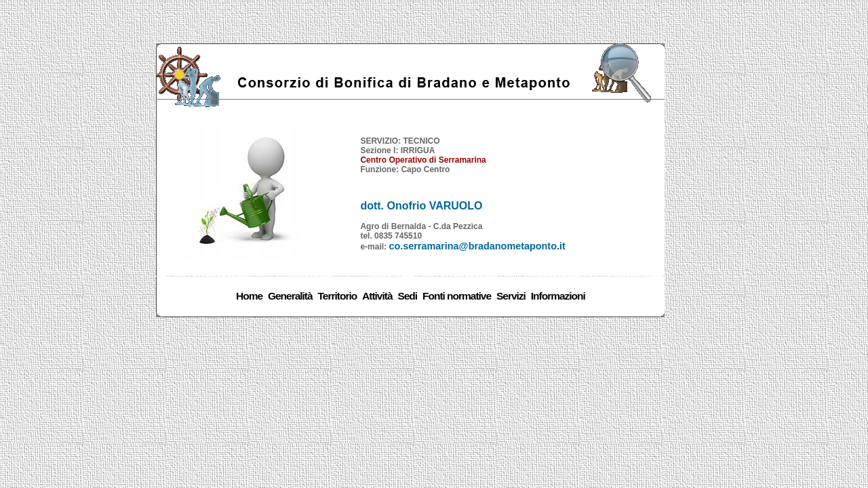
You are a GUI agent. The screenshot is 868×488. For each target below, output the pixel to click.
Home (249, 296)
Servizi (511, 296)
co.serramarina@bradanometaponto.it (477, 246)
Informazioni (558, 296)
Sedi (407, 296)
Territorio (338, 296)
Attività (377, 296)
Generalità (290, 296)
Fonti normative (457, 296)
